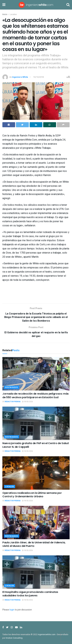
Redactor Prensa (13, 402)
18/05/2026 (27, 402)
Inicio (5, 14)
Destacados (12, 387)
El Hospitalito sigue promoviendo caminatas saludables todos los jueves (30, 594)
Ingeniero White (20, 77)
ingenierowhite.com (47, 635)
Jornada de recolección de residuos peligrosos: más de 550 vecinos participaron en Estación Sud (36, 395)
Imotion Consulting (14, 638)
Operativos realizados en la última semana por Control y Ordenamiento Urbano (32, 495)
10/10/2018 (38, 77)
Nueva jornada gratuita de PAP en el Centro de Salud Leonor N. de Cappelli (36, 445)
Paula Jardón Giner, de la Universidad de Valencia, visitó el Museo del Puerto (34, 544)
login (12, 610)
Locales (13, 14)
